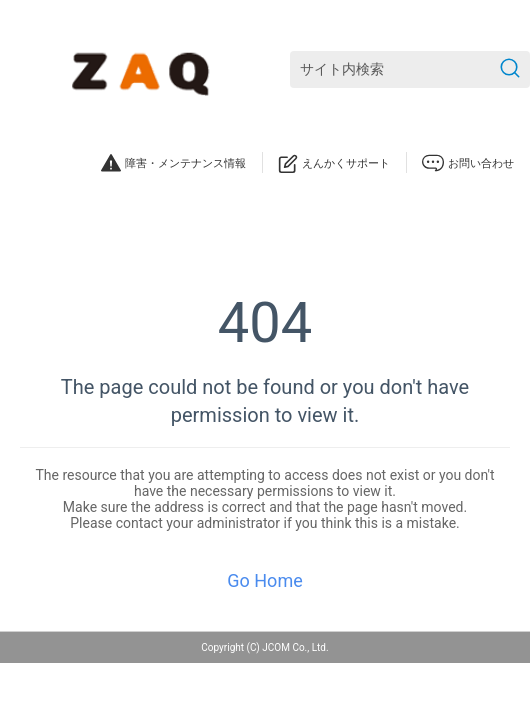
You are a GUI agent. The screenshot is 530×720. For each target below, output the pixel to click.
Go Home (264, 580)
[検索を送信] (510, 69)
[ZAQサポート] (144, 70)
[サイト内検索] (410, 69)
